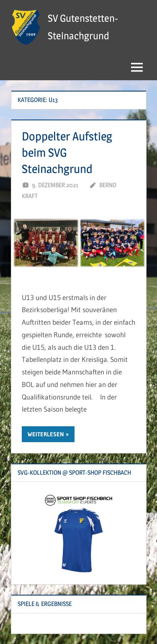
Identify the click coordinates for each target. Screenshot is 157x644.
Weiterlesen (46, 434)
